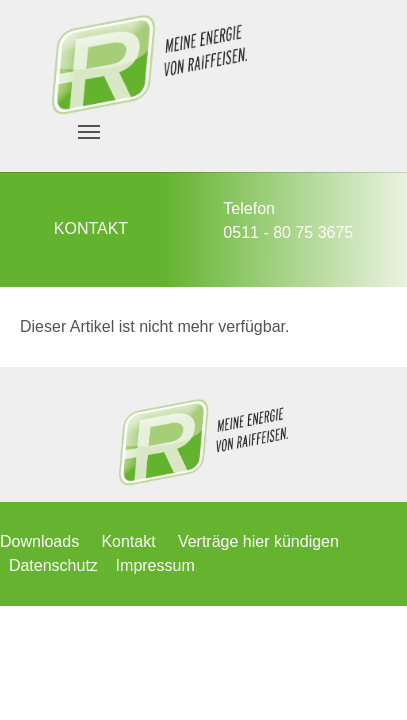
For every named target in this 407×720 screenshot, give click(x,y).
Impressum (155, 565)
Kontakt (128, 541)
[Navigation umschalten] (89, 132)
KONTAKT (91, 228)
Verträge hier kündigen (258, 541)
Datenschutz (53, 565)
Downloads (39, 541)
